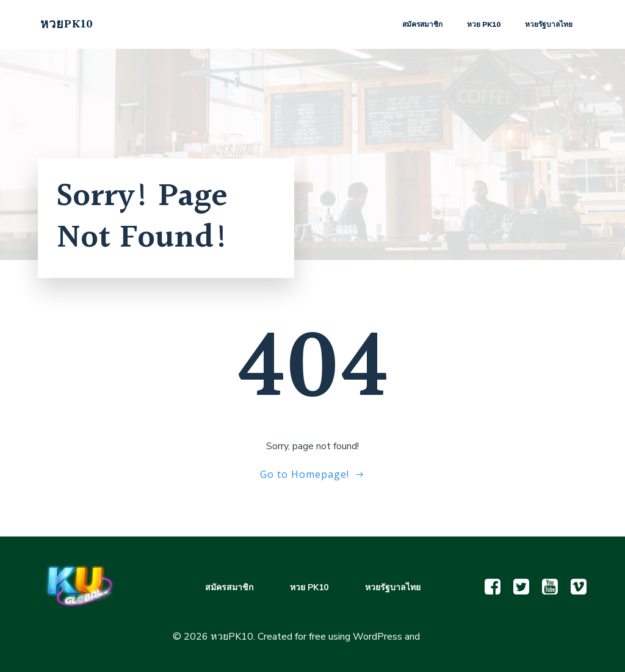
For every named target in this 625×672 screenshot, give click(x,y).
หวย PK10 (484, 24)
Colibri (438, 637)
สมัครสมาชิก (422, 24)
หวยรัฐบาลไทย (549, 24)
